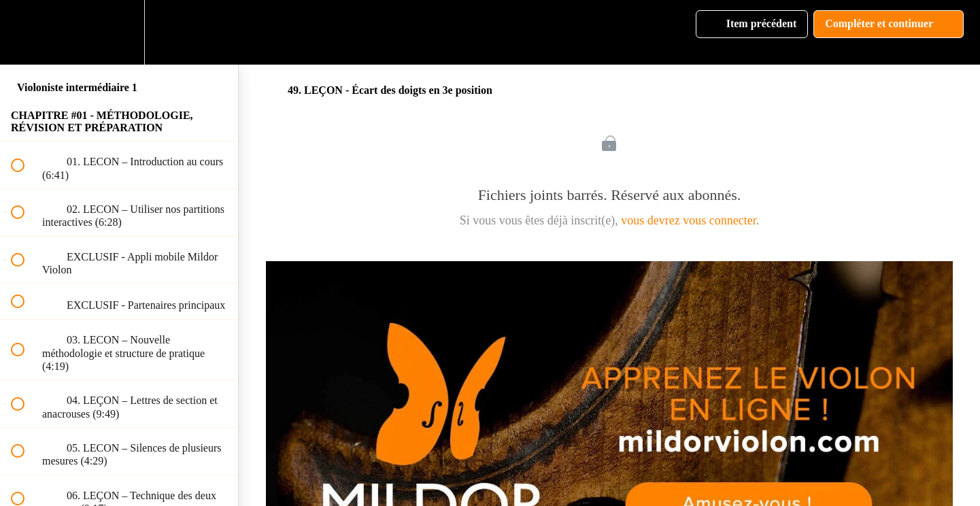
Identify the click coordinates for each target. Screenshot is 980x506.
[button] (25, 32)
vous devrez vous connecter (688, 220)
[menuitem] (119, 32)
